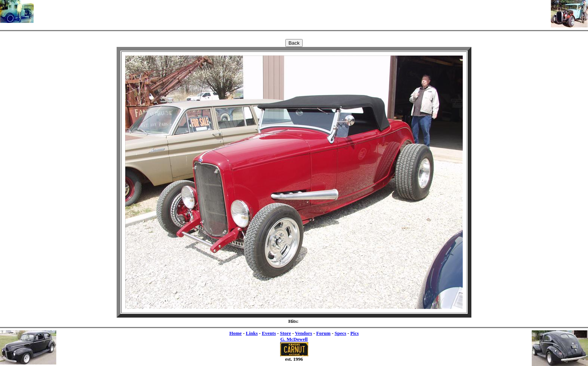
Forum (323, 333)
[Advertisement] (292, 11)
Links (252, 333)
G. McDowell (294, 339)
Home (235, 333)
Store (286, 333)
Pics (354, 333)
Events (269, 333)
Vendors (304, 333)
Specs (340, 333)
